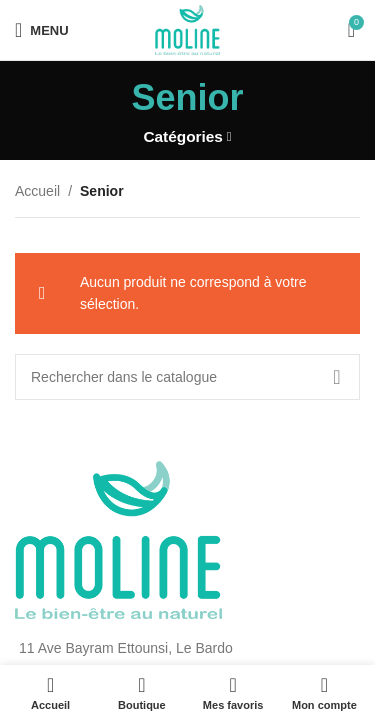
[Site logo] (188, 29)
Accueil (37, 191)
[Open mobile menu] (42, 30)
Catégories (183, 136)
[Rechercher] (187, 377)
